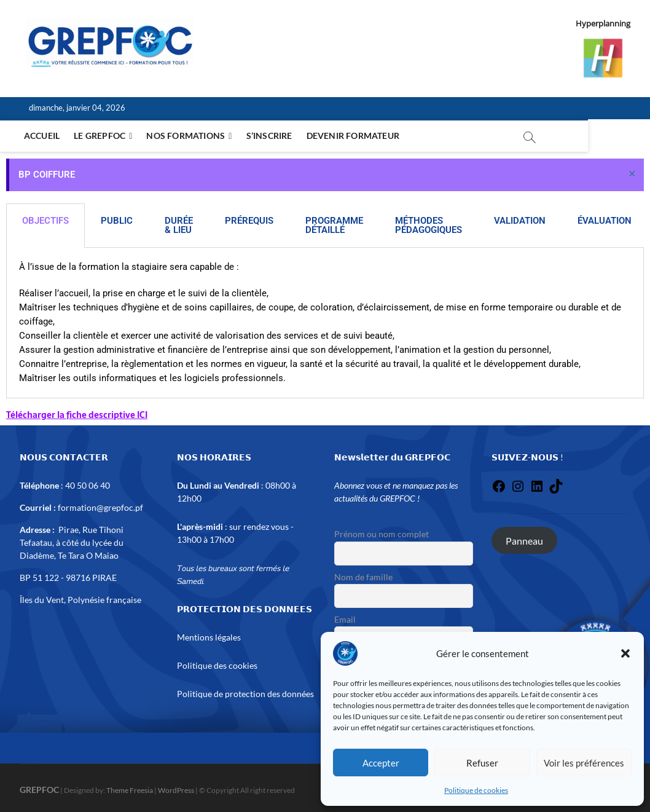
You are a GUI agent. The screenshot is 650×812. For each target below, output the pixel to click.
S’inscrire (271, 136)
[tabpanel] (325, 323)
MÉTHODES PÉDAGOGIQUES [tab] (429, 225)
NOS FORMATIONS (187, 136)
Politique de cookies (476, 790)
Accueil (44, 136)
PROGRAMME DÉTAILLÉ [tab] (334, 225)
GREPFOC (39, 790)
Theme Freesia (130, 790)
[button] (625, 653)
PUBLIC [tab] (117, 221)
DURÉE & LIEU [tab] (179, 225)
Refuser (482, 763)
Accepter (381, 763)
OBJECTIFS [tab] (45, 221)
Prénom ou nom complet (382, 534)
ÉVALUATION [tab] (605, 221)
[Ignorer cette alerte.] (632, 173)
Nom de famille (363, 577)
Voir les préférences (584, 763)
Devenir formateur (355, 136)
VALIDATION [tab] (520, 221)
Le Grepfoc (101, 136)
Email (345, 619)
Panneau (524, 540)
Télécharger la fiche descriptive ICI (77, 415)
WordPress (176, 790)
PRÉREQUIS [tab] (249, 221)
